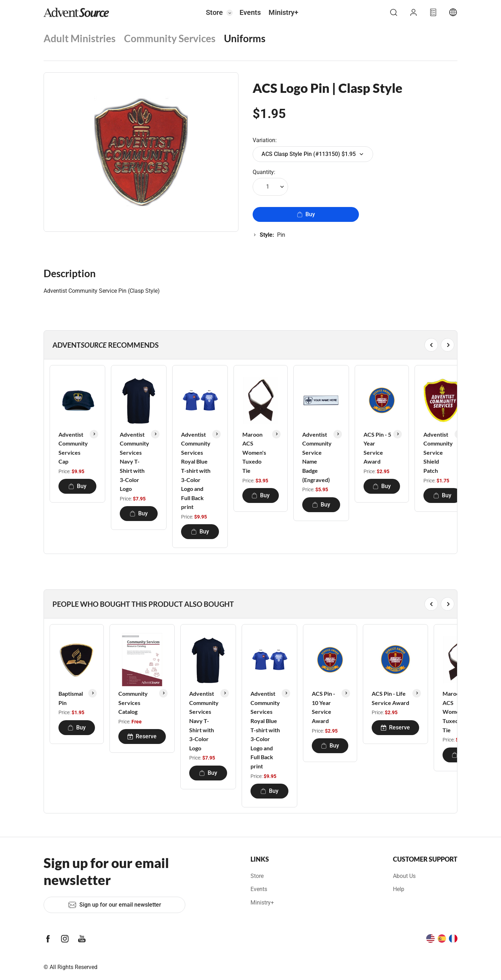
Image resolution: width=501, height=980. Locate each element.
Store (214, 12)
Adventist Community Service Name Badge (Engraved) (317, 457)
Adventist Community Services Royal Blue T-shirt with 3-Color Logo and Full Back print (196, 471)
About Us (404, 876)
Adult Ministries (80, 38)
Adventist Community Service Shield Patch (438, 452)
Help (399, 889)
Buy (306, 214)
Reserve (142, 736)
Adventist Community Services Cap (73, 448)
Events (250, 12)
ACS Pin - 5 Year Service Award (377, 448)
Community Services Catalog (133, 702)
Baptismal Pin (71, 698)
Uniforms (245, 38)
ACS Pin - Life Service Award (390, 698)
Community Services (170, 38)
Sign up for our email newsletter (115, 905)
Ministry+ (283, 12)
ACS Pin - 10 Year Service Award (323, 707)
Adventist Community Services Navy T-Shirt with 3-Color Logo (134, 462)
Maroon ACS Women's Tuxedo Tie (254, 452)
